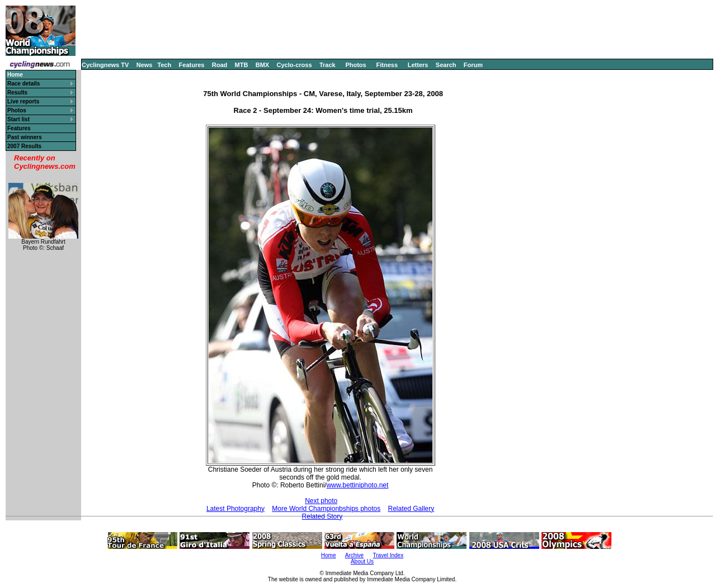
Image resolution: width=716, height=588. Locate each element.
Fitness (387, 65)
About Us (362, 561)
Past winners (25, 137)
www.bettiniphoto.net (358, 485)
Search (446, 65)
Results (17, 93)
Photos (355, 65)
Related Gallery (411, 509)
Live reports (23, 101)
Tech (164, 65)
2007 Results (24, 146)
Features (192, 65)
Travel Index (388, 555)
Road (220, 65)
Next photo (321, 501)
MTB (242, 65)
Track (328, 65)
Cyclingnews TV (105, 65)
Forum (473, 65)
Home (329, 555)
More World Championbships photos (326, 509)
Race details (23, 84)
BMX (262, 65)
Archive (354, 555)
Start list (18, 119)
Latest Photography (235, 509)
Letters (418, 65)
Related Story (322, 516)
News (145, 65)
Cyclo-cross (295, 65)
